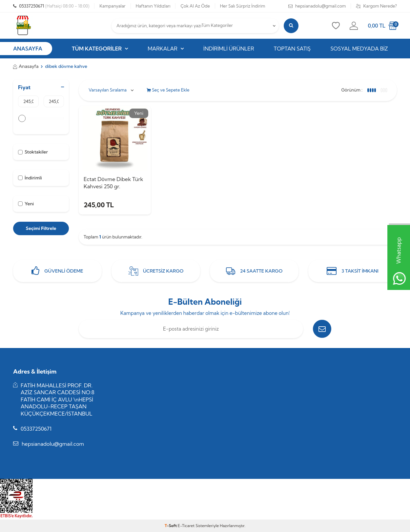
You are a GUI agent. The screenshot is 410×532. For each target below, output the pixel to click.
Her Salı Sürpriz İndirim (243, 6)
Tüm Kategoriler (100, 49)
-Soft (171, 526)
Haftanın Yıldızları (153, 6)
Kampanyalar (112, 6)
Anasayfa (26, 66)
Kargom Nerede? (376, 6)
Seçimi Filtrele (41, 228)
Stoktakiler (33, 152)
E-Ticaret (186, 526)
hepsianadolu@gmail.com (317, 6)
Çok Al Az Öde (195, 6)
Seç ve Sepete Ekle (168, 90)
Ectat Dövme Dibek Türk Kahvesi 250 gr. (113, 183)
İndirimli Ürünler (229, 49)
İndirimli (30, 178)
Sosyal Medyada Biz (359, 49)
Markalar (166, 49)
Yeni (26, 204)
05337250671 (51, 6)
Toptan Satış (292, 49)
